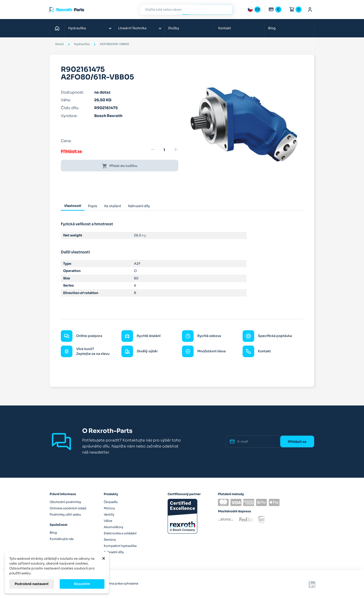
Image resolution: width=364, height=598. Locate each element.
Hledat (227, 9)
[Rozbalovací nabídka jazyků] (254, 10)
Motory (109, 508)
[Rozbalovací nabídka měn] (275, 10)
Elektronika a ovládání (120, 533)
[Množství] (164, 150)
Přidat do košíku (120, 166)
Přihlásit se (71, 151)
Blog (272, 28)
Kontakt (225, 28)
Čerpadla (111, 502)
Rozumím (82, 584)
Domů (58, 28)
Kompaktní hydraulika (120, 546)
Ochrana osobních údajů (68, 508)
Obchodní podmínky (65, 502)
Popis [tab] (93, 206)
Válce (108, 521)
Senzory (110, 540)
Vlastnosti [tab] (73, 206)
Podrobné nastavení (32, 584)
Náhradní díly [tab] (139, 206)
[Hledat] (183, 10)
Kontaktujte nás (62, 539)
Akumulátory (114, 527)
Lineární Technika (132, 28)
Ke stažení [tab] (113, 206)
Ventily (109, 515)
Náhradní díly (114, 552)
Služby (174, 28)
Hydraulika (77, 28)
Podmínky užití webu (65, 515)
